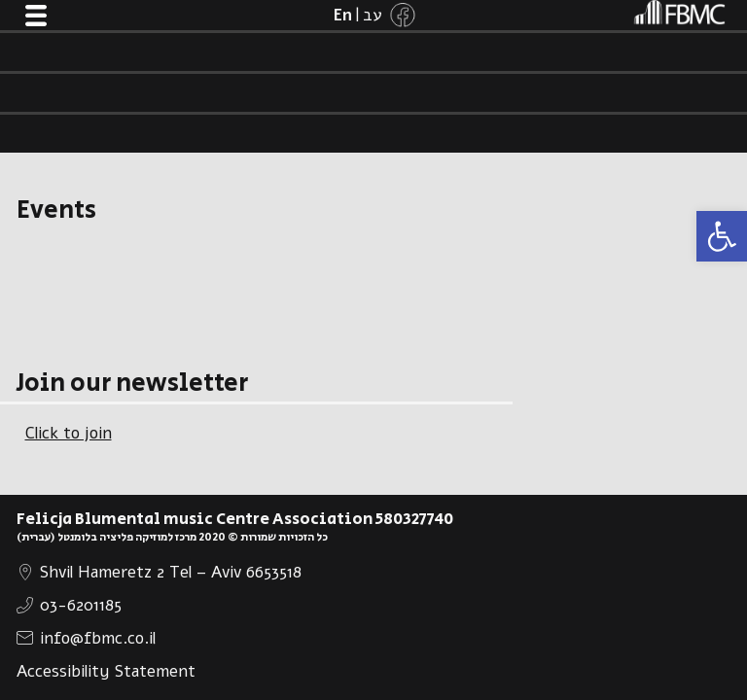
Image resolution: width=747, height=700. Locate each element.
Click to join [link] (69, 433)
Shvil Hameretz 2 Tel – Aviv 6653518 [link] (171, 572)
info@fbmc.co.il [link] (98, 638)
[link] (722, 236)
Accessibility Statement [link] (106, 671)
